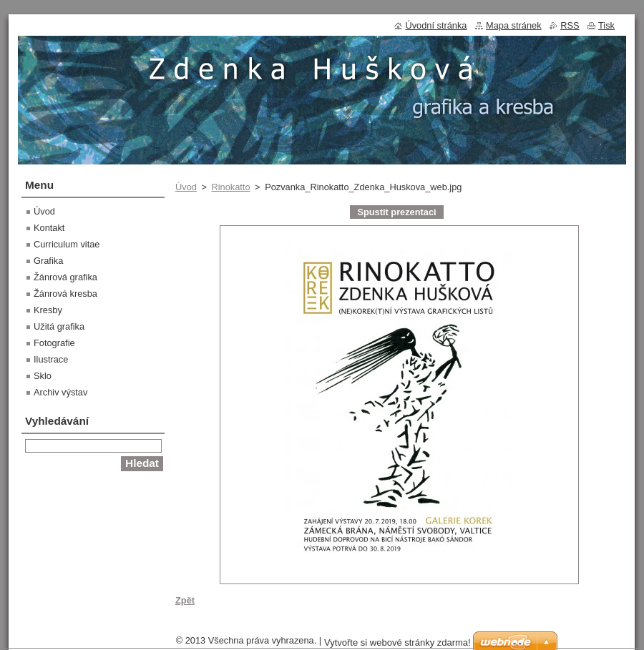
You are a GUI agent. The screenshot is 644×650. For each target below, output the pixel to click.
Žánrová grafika (65, 277)
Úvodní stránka (436, 25)
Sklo (43, 376)
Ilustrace (51, 359)
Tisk (606, 25)
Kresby (48, 310)
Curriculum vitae (67, 244)
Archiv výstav (60, 392)
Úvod (186, 187)
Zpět (185, 600)
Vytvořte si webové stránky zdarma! (397, 642)
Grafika (48, 261)
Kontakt (49, 228)
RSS (570, 25)
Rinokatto (230, 187)
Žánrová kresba (65, 294)
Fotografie (54, 343)
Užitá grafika (59, 326)
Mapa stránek (514, 25)
